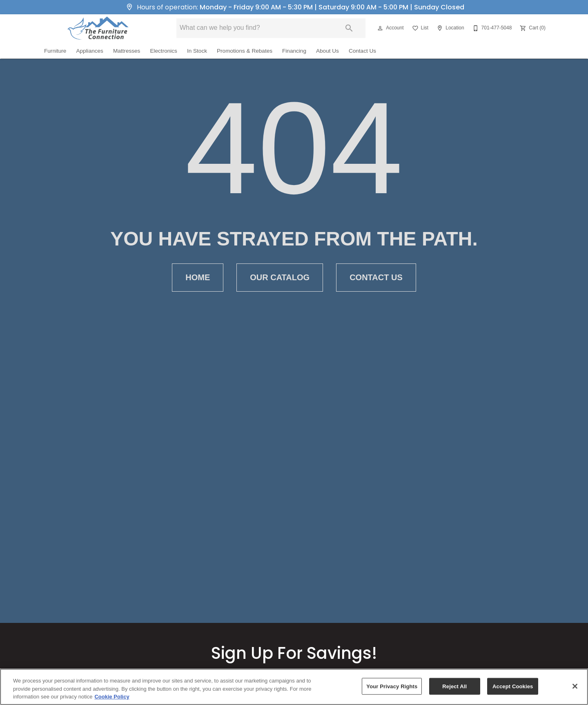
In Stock (197, 51)
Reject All (454, 686)
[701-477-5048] (491, 28)
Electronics (163, 51)
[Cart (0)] (532, 28)
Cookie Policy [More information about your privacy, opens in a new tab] (112, 697)
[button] (380, 28)
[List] (420, 28)
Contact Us (362, 51)
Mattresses (127, 51)
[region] (294, 687)
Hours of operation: (294, 7)
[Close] (575, 686)
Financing (294, 51)
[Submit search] (349, 28)
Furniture (55, 51)
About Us (327, 51)
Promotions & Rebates (245, 51)
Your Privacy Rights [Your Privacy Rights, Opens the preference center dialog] (392, 686)
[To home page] (98, 28)
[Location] (449, 28)
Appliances (90, 51)
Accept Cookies (513, 686)
